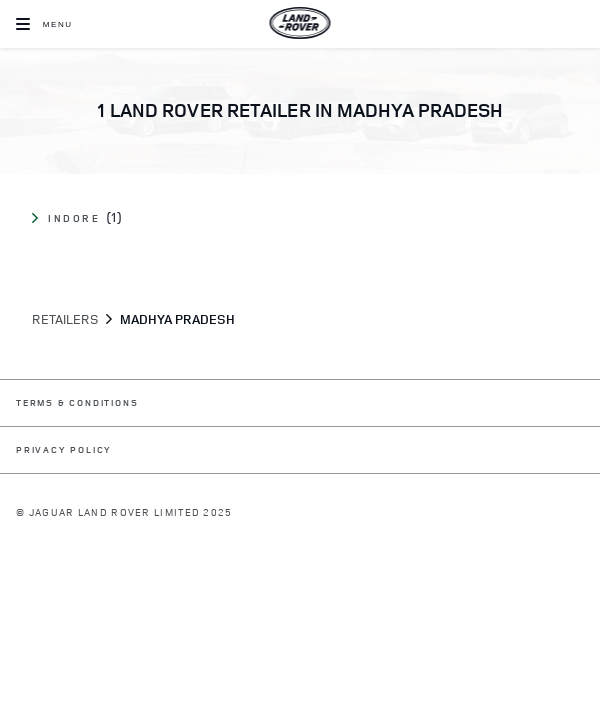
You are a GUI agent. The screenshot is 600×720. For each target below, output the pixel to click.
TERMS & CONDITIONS (77, 403)
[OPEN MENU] (44, 24)
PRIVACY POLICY (64, 450)
